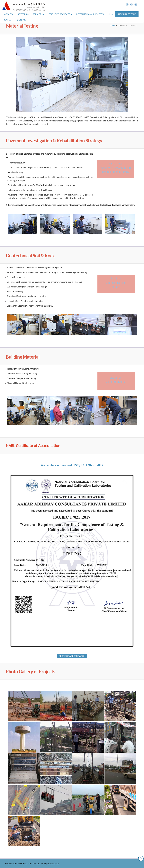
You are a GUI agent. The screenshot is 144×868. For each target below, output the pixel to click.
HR (110, 14)
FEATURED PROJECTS (60, 14)
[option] (23, 225)
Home (113, 26)
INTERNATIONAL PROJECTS (90, 14)
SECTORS (23, 14)
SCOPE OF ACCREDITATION (72, 656)
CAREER (9, 20)
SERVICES (39, 14)
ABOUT (9, 14)
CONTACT (22, 20)
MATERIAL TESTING (127, 14)
